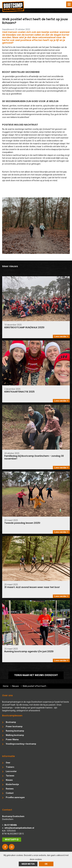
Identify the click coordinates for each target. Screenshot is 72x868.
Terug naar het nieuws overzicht (36, 675)
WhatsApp (12, 839)
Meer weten (28, 864)
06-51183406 (10, 825)
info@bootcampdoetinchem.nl (19, 828)
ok (46, 864)
